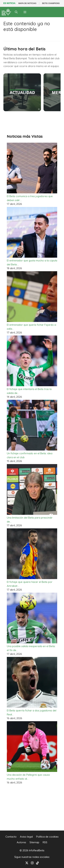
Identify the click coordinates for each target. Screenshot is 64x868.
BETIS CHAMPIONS (51, 3)
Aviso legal (26, 837)
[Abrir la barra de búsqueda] (16, 12)
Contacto (11, 837)
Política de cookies (47, 837)
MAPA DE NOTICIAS (27, 3)
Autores (21, 842)
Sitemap (34, 842)
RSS (45, 842)
